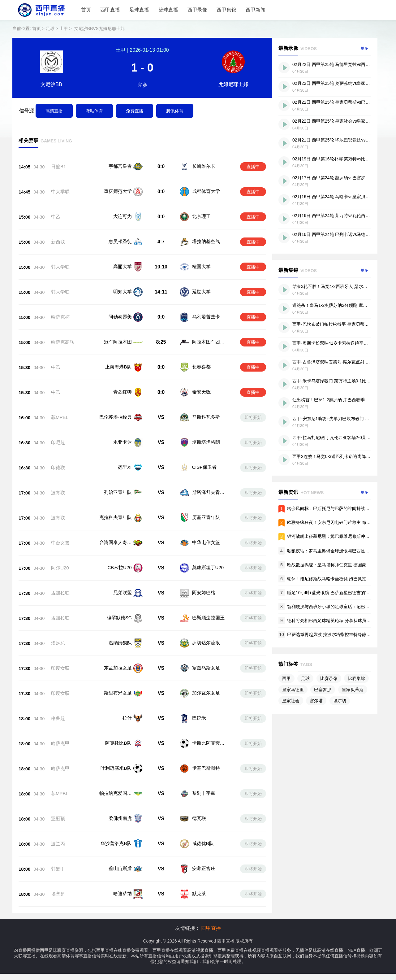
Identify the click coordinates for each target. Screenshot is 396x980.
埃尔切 (340, 701)
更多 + (366, 48)
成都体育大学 (206, 191)
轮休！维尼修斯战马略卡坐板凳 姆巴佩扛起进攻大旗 (338, 579)
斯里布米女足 (118, 693)
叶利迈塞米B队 (116, 768)
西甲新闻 (256, 10)
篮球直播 (168, 10)
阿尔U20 (60, 568)
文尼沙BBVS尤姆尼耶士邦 (99, 28)
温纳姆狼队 (120, 643)
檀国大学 (201, 266)
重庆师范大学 (118, 191)
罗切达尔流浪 (206, 643)
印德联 (58, 467)
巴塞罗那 (323, 690)
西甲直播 (110, 10)
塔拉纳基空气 (206, 241)
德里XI (125, 467)
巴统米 (199, 718)
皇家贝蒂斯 (353, 690)
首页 (86, 10)
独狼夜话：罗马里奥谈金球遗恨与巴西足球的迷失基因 (339, 551)
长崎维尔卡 (204, 166)
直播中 (253, 167)
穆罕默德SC (119, 618)
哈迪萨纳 (123, 893)
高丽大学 (123, 266)
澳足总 (58, 643)
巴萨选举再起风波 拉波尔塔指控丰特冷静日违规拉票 (338, 634)
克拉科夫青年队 (116, 517)
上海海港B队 (118, 367)
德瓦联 (199, 818)
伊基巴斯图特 (206, 768)
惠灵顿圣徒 (120, 241)
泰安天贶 (201, 392)
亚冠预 (58, 819)
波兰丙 (58, 844)
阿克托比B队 (118, 743)
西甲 (286, 678)
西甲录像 (197, 10)
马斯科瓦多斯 (206, 417)
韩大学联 (60, 267)
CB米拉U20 (119, 567)
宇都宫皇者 (120, 166)
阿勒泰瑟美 (120, 317)
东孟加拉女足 (118, 668)
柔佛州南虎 (120, 818)
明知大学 (123, 292)
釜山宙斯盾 (120, 868)
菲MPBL (60, 417)
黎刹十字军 (204, 793)
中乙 (56, 217)
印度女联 (60, 668)
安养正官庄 (204, 868)
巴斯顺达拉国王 (208, 618)
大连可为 (123, 216)
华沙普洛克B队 (116, 843)
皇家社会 (291, 701)
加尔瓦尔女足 (206, 693)
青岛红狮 (123, 392)
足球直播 (139, 10)
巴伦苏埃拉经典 (116, 417)
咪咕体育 (94, 111)
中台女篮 (60, 543)
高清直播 (54, 111)
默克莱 (199, 893)
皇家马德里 (293, 690)
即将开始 (253, 417)
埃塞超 (58, 894)
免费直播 (135, 111)
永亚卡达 (123, 442)
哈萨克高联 (63, 342)
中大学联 (60, 192)
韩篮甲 (58, 869)
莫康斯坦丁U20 (208, 567)
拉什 (127, 718)
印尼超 (58, 442)
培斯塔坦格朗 (206, 442)
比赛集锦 (356, 678)
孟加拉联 (60, 593)
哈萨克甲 (60, 743)
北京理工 (201, 216)
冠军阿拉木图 (118, 342)
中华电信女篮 (206, 542)
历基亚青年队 (206, 517)
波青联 (58, 492)
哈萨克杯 (60, 317)
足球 (50, 28)
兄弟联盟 (123, 592)
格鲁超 (58, 718)
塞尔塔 (316, 701)
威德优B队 (203, 843)
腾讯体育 (175, 111)
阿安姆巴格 (204, 592)
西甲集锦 (226, 10)
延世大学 (201, 292)
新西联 (58, 242)
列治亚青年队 (118, 492)
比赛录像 (329, 678)
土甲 (64, 28)
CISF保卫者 (204, 467)
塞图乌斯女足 (206, 668)
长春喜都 (201, 367)
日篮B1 (58, 166)
